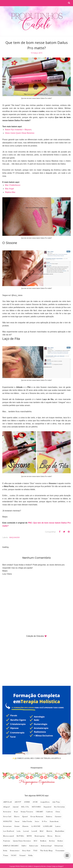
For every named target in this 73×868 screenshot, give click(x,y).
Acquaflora (45, 802)
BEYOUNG (36, 807)
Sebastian (59, 846)
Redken (43, 841)
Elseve (17, 817)
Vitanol (22, 855)
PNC (30, 523)
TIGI (35, 851)
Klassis (25, 826)
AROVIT (18, 802)
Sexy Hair (26, 851)
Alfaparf (7, 807)
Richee (60, 841)
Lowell (34, 831)
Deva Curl (7, 817)
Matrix (49, 831)
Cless (58, 812)
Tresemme (60, 851)
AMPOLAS (8, 802)
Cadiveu (49, 812)
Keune (17, 826)
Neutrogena (40, 836)
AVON (35, 802)
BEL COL (25, 807)
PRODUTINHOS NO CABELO (24, 866)
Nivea (50, 836)
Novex (58, 836)
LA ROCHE (36, 826)
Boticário (7, 812)
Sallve (24, 846)
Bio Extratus (59, 807)
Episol (25, 817)
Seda (5, 851)
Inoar (17, 821)
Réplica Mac (10, 192)
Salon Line (34, 846)
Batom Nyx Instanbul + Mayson (18, 130)
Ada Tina (56, 802)
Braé (16, 812)
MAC (42, 831)
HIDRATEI (8, 821)
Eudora (49, 817)
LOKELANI (48, 826)
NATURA (20, 836)
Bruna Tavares (27, 812)
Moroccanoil (9, 836)
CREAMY (40, 812)
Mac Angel (9, 189)
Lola (19, 831)
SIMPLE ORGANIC (11, 846)
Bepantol (47, 807)
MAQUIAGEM (14, 537)
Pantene (7, 841)
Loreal (26, 831)
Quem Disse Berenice (22, 841)
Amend (16, 807)
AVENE (27, 802)
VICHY (14, 855)
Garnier (58, 817)
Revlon (52, 841)
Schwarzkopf (46, 846)
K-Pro (45, 821)
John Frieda (27, 821)
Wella (30, 855)
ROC (36, 841)
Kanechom (54, 821)
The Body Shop (46, 851)
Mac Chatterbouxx (13, 185)
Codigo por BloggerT (58, 866)
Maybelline (60, 831)
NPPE (29, 836)
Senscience (15, 851)
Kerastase (7, 826)
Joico (37, 821)
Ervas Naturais (37, 817)
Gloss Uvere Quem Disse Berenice (20, 133)
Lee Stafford (9, 831)
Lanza (58, 826)
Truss (6, 855)
